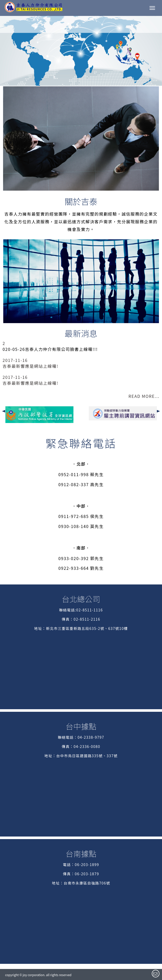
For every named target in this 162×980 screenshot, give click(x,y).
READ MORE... (144, 396)
